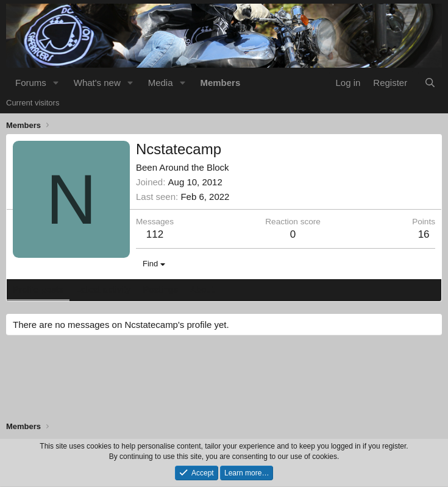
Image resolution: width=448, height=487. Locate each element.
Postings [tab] (160, 289)
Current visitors (33, 103)
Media (161, 83)
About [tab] (202, 289)
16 (424, 234)
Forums (31, 83)
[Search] (430, 83)
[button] (56, 83)
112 (155, 234)
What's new (97, 83)
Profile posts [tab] (38, 289)
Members (220, 83)
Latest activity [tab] (103, 289)
